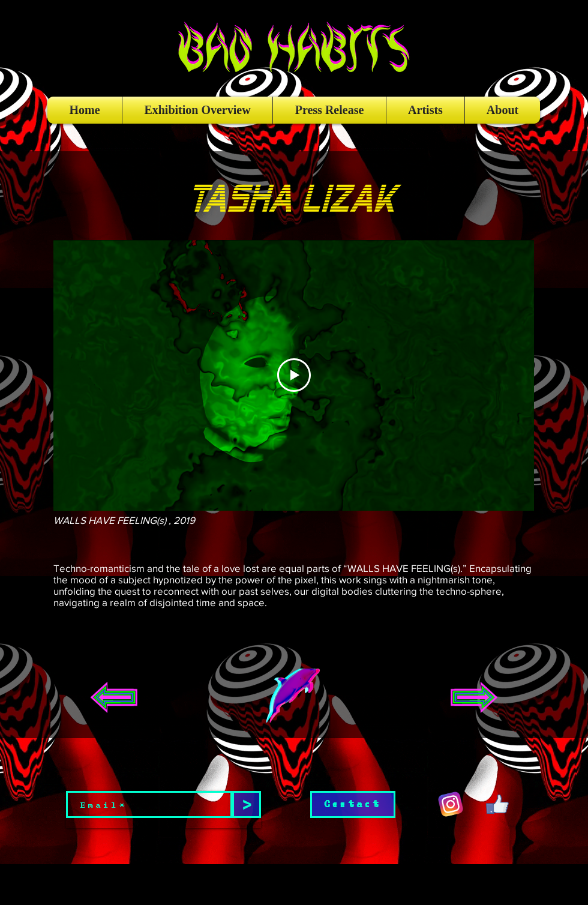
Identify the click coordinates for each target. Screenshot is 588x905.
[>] (247, 804)
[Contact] (353, 804)
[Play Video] (294, 375)
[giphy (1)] (451, 804)
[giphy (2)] (497, 804)
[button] (293, 697)
